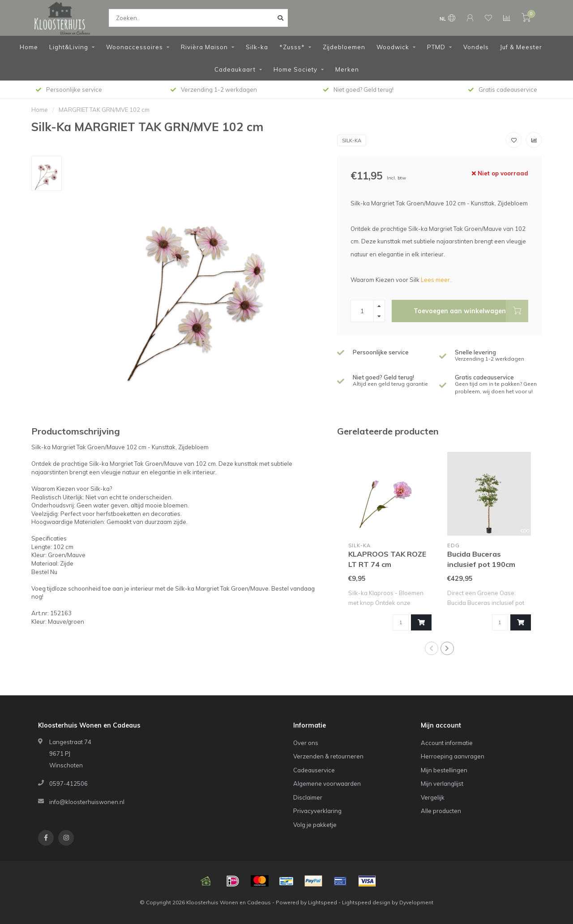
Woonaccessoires (135, 47)
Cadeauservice (314, 770)
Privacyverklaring (317, 811)
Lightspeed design (366, 902)
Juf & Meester (521, 47)
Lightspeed (323, 902)
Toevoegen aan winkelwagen (471, 311)
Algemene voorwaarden (327, 783)
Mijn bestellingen (444, 770)
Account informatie (447, 743)
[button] (432, 648)
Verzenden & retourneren (328, 756)
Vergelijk (433, 797)
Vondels (476, 47)
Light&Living (69, 47)
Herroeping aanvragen (453, 756)
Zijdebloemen (344, 47)
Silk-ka (257, 47)
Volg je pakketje (315, 825)
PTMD (436, 47)
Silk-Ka (352, 141)
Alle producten (441, 811)
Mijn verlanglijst (442, 783)
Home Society (295, 69)
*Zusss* (292, 47)
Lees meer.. (437, 280)
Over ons (306, 743)
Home (29, 47)
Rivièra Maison (204, 47)
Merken (347, 69)
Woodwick (393, 47)
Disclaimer (308, 797)
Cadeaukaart (235, 69)
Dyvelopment (416, 902)
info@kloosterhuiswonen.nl (87, 802)
